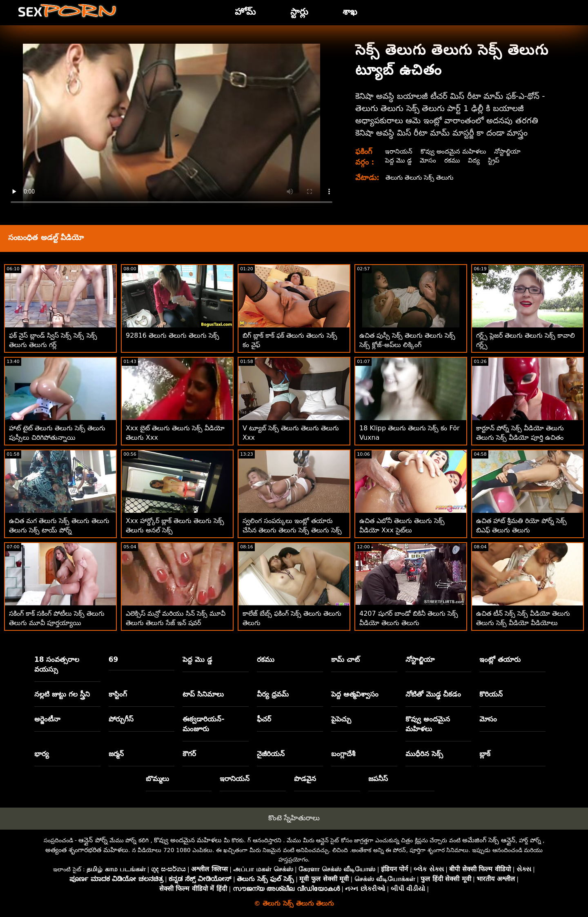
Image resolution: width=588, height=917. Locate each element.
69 (114, 659)
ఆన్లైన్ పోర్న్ (93, 840)
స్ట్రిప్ (495, 160)
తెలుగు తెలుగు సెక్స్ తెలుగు (421, 177)
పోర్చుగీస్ (121, 719)
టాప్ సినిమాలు (203, 694)
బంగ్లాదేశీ (343, 754)
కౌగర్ (189, 754)
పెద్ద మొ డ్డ (398, 160)
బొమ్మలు (157, 779)
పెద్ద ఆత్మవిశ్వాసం (355, 694)
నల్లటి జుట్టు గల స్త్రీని (62, 694)
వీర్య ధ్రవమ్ (273, 694)
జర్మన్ (116, 754)
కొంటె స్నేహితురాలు (294, 818)
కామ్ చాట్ (345, 659)
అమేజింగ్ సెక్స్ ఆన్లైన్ (489, 840)
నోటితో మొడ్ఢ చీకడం (433, 694)
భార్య (42, 754)
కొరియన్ (491, 694)
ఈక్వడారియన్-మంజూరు (203, 724)
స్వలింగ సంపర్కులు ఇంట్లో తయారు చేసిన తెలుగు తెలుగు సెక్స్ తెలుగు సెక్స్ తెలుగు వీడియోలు (292, 530)
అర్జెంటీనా (47, 719)
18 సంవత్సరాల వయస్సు (57, 664)
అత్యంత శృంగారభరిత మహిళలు (87, 850)
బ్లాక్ (485, 754)
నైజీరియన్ (271, 754)
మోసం (428, 160)
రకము (453, 160)
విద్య (475, 160)
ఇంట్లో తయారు (500, 659)
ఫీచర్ (264, 719)
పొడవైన (305, 779)
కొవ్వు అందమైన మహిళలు (455, 151)
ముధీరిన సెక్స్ (424, 754)
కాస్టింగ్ (118, 694)
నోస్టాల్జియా (511, 151)
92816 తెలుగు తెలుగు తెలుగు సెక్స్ (173, 335)
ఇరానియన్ (399, 151)
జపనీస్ (378, 779)
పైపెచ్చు (341, 719)
